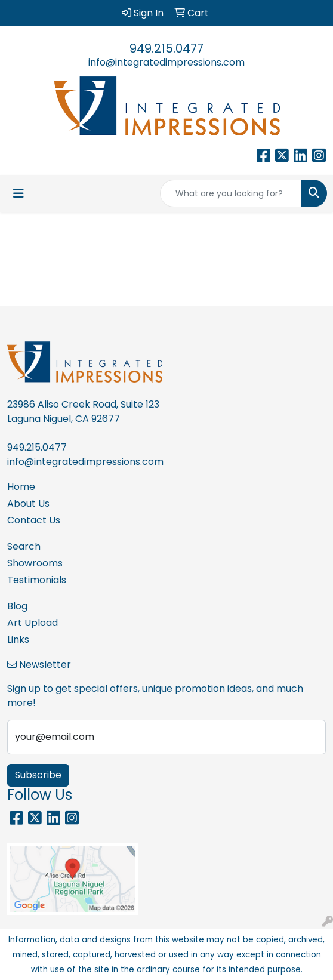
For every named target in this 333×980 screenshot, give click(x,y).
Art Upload (33, 623)
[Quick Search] (231, 193)
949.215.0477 (166, 48)
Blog (17, 606)
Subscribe (38, 775)
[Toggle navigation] (18, 193)
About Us (28, 503)
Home (21, 487)
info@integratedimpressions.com (166, 62)
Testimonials (37, 580)
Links (18, 640)
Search (24, 546)
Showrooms (35, 563)
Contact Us (34, 520)
